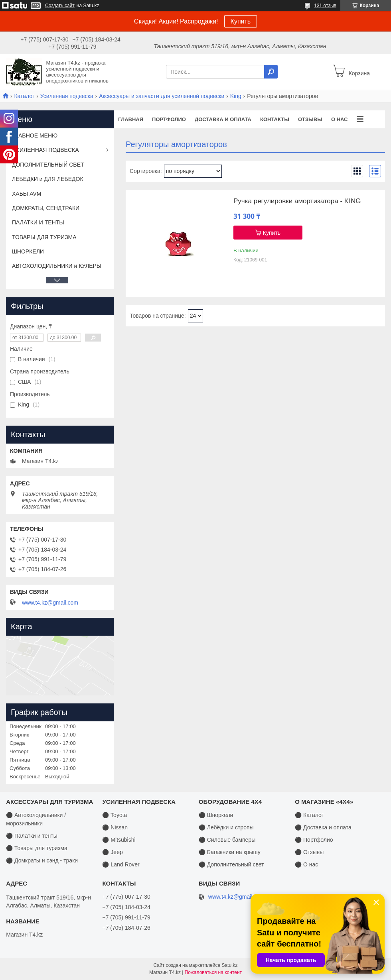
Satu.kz (229, 965)
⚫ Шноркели (216, 815)
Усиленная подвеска (67, 96)
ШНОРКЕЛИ (28, 251)
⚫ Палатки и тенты (32, 836)
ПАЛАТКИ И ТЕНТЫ (38, 222)
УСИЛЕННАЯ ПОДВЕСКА (45, 150)
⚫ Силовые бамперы (227, 840)
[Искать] (271, 72)
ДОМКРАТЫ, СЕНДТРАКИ (46, 208)
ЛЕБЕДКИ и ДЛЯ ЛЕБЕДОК (48, 179)
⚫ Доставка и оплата (323, 827)
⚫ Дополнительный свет (231, 864)
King (236, 96)
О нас (340, 119)
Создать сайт (60, 6)
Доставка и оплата (223, 119)
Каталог (24, 96)
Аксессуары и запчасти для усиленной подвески (162, 96)
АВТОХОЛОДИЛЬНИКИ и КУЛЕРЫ (57, 266)
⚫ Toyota (115, 815)
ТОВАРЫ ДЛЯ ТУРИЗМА (44, 237)
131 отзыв (325, 6)
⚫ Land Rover (121, 864)
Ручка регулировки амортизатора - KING (297, 201)
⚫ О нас (306, 864)
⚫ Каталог (309, 815)
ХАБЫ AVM (27, 194)
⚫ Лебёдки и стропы (226, 827)
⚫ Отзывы (309, 852)
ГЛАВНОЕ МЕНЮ (35, 136)
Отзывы (310, 119)
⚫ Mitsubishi (119, 840)
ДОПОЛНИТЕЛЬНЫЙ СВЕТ (48, 165)
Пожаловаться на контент (213, 972)
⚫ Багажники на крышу (230, 852)
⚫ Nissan (115, 827)
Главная (131, 119)
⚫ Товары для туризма (37, 848)
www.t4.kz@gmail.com (50, 603)
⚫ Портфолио (314, 840)
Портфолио (169, 119)
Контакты (275, 119)
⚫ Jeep (112, 852)
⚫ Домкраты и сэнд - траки (42, 860)
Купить (241, 21)
